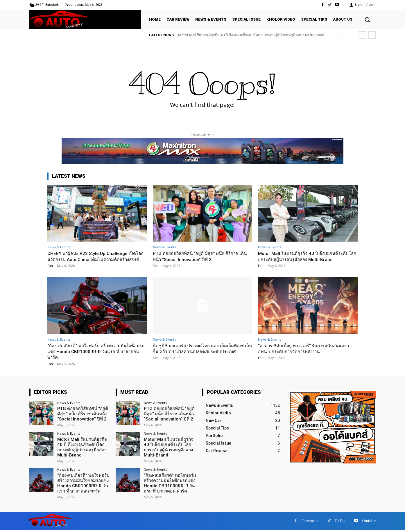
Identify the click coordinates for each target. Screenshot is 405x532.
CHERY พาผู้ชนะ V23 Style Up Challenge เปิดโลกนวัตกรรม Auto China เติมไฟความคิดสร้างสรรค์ (96, 259)
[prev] (363, 35)
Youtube (369, 523)
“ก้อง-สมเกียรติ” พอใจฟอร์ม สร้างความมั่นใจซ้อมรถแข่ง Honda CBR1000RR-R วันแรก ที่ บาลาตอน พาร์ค (94, 357)
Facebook (310, 523)
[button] (367, 19)
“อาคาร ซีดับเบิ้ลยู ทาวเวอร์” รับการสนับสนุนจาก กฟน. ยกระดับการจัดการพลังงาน (306, 354)
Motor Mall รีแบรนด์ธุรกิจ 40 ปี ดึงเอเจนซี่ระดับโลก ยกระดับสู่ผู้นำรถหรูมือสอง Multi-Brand (251, 35)
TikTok (340, 523)
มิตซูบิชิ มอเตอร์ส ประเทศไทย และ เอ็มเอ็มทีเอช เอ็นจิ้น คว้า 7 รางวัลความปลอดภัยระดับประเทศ (200, 357)
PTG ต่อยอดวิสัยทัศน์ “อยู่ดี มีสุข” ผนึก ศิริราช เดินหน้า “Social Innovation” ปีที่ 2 (201, 256)
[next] (372, 35)
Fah (50, 272)
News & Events (59, 247)
